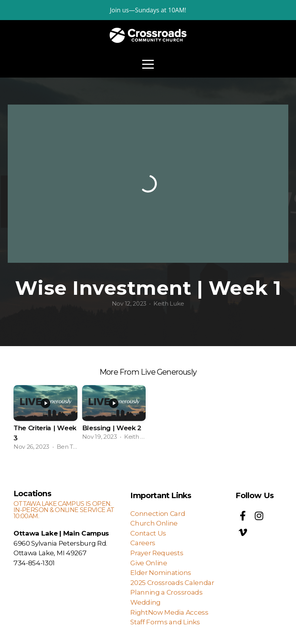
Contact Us (148, 533)
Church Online (154, 523)
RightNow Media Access (170, 612)
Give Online (149, 563)
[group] (45, 419)
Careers (143, 543)
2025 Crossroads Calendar (172, 582)
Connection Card (158, 513)
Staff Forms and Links (165, 622)
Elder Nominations (161, 572)
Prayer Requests (157, 553)
